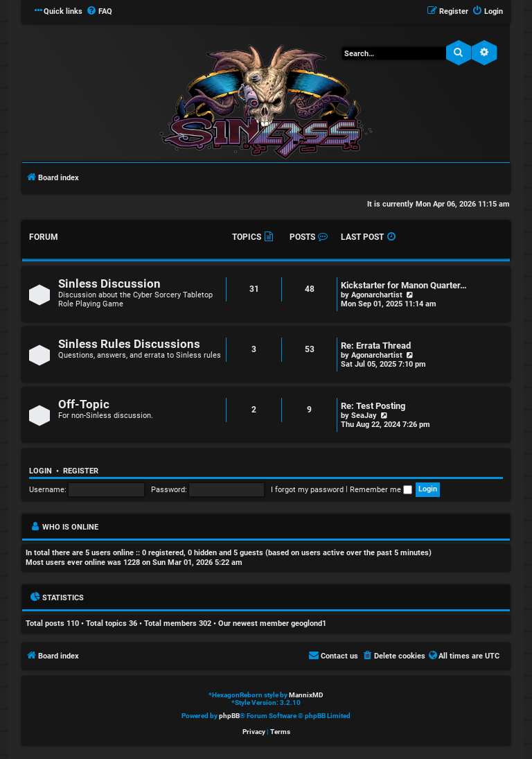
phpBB (229, 716)
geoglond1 (309, 623)
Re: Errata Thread (376, 346)
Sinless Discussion (109, 284)
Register (81, 471)
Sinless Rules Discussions (129, 344)
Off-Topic (84, 404)
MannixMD (306, 695)
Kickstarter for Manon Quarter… (404, 285)
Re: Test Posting (373, 406)
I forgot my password (307, 490)
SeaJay (364, 416)
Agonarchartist (377, 295)
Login (41, 471)
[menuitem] (99, 12)
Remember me (381, 490)
